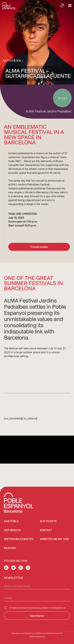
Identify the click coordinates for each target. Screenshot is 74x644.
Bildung (10, 548)
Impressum (58, 633)
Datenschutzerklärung (31, 608)
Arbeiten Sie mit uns (54, 539)
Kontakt (46, 530)
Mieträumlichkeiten (19, 539)
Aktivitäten (12, 60)
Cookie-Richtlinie (47, 633)
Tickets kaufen (39, 247)
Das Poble (11, 521)
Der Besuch (12, 530)
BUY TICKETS (48, 521)
